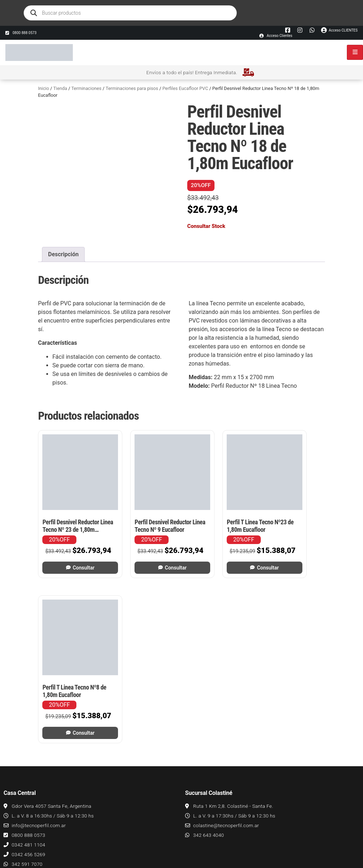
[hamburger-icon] (355, 52)
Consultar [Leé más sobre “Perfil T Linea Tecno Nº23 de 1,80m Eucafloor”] (221, 555)
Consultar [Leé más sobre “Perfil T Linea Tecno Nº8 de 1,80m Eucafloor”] (296, 555)
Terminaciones (86, 88)
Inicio (44, 88)
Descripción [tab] (63, 254)
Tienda (60, 88)
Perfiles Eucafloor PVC (185, 88)
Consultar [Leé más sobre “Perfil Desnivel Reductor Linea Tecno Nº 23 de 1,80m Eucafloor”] (73, 555)
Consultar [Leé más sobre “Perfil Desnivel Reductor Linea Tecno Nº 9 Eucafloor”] (147, 555)
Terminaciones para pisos (132, 88)
